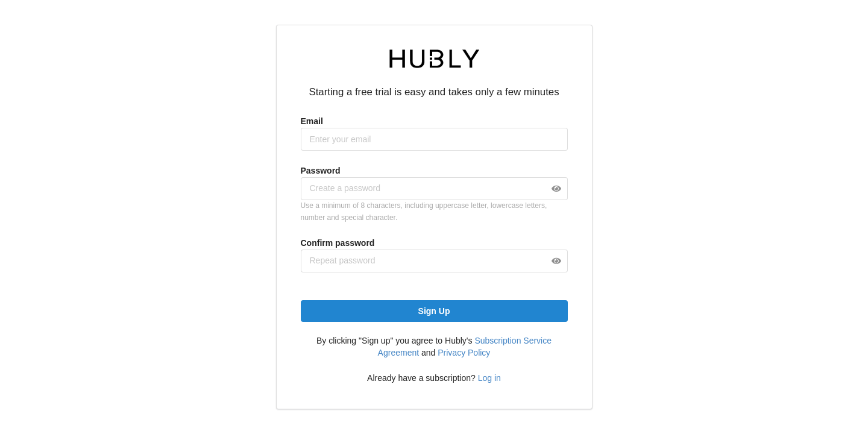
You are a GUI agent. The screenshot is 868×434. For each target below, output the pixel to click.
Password (321, 171)
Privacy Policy (464, 353)
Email (312, 121)
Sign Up (434, 311)
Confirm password (338, 243)
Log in (489, 378)
